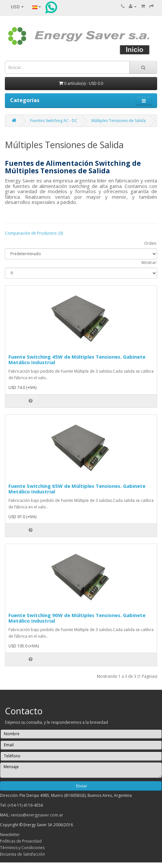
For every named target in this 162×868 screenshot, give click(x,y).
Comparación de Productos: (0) (34, 233)
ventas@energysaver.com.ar (37, 815)
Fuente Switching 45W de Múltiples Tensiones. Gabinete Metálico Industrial (77, 359)
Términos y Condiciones (22, 848)
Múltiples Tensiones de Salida (119, 121)
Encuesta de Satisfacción (22, 854)
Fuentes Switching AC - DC (54, 121)
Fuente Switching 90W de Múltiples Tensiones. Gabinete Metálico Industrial (77, 618)
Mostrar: (149, 263)
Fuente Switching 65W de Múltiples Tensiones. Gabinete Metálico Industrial (77, 489)
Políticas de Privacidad (21, 841)
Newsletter (10, 835)
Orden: (151, 243)
